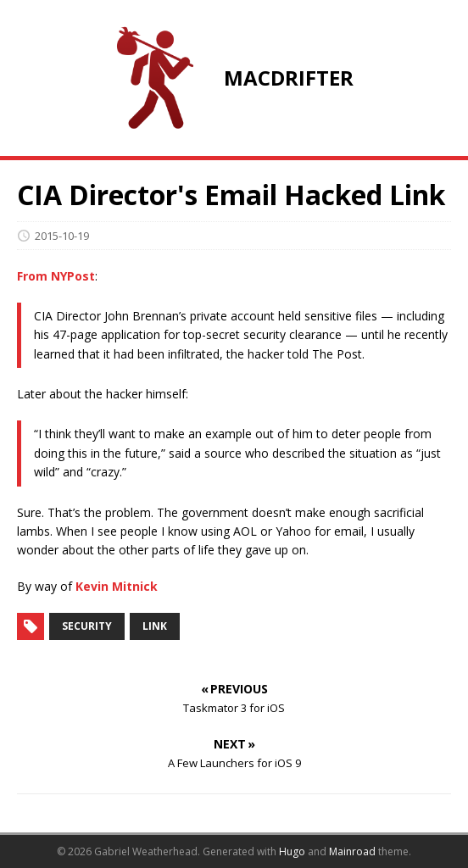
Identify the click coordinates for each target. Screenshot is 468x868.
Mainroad (352, 851)
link (155, 626)
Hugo (292, 851)
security (87, 626)
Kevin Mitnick (117, 586)
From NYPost (56, 276)
